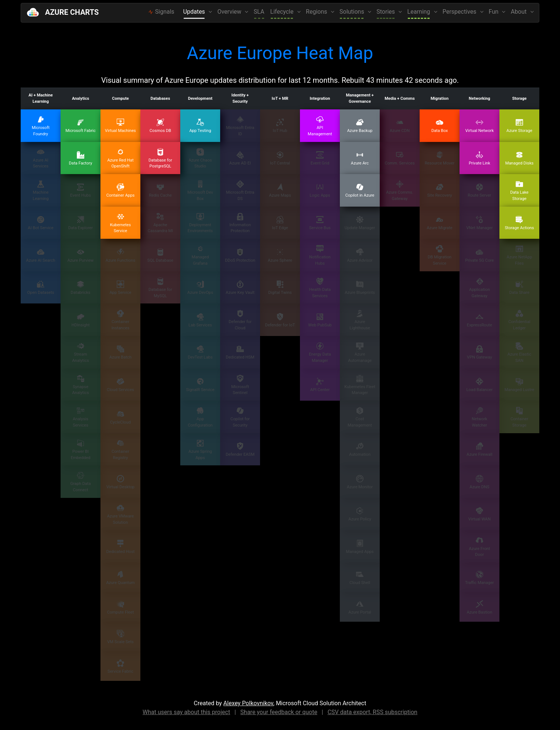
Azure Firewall (479, 450)
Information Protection (240, 223)
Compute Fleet (121, 607)
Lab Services (200, 320)
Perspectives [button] (460, 12)
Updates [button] (195, 12)
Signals (161, 12)
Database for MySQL (160, 288)
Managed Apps (360, 547)
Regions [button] (317, 12)
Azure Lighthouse (360, 320)
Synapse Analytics (81, 385)
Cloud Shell (360, 578)
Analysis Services (81, 417)
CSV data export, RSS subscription (373, 712)
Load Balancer (479, 385)
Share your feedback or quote (279, 712)
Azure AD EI (240, 158)
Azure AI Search (41, 256)
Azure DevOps (200, 288)
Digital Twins (280, 288)
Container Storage (519, 417)
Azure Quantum (120, 578)
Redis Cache (160, 191)
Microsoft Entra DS (240, 191)
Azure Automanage (360, 353)
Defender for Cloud (240, 320)
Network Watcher (479, 417)
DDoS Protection (240, 256)
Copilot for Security (240, 417)
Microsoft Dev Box (200, 191)
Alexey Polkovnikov (248, 703)
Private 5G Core (479, 256)
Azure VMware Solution (120, 515)
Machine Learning (40, 191)
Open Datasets (40, 288)
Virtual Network (479, 126)
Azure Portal (360, 607)
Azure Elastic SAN (520, 353)
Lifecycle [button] (283, 12)
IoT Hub (280, 126)
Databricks (80, 288)
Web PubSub (320, 320)
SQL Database (160, 256)
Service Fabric (120, 667)
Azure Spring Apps (200, 450)
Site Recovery (439, 191)
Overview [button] (230, 12)
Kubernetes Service (121, 223)
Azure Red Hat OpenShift (120, 159)
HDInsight (80, 320)
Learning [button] (420, 12)
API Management (320, 126)
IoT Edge (280, 223)
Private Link (479, 158)
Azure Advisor (360, 256)
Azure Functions (120, 256)
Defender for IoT (280, 320)
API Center (320, 385)
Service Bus (320, 223)
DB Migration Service (440, 255)
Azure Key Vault (240, 288)
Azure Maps (280, 191)
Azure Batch (120, 352)
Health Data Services (320, 288)
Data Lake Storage (519, 191)
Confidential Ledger (519, 320)
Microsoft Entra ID (240, 126)
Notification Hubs (320, 255)
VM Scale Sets (120, 637)
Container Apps (121, 191)
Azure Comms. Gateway (399, 191)
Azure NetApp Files (520, 255)
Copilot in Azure (360, 191)
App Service (120, 288)
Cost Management (360, 417)
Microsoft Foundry (41, 126)
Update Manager (360, 223)
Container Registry (120, 450)
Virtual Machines (120, 126)
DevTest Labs (200, 352)
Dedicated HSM (240, 352)
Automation (360, 450)
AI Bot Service (40, 223)
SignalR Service (200, 385)
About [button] (520, 12)
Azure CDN (400, 126)
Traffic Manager (479, 578)
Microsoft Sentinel (240, 385)
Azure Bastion (479, 607)
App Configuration (200, 417)
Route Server (479, 191)
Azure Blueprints (360, 288)
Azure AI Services (41, 159)
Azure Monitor (360, 482)
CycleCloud (120, 417)
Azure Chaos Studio (200, 159)
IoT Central (280, 158)
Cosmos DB (161, 126)
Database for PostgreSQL (160, 159)
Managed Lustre (519, 385)
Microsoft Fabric (81, 126)
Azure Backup (360, 126)
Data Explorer (81, 223)
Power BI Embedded (80, 450)
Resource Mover (440, 158)
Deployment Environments (200, 223)
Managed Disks (520, 158)
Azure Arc (360, 158)
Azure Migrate (440, 223)
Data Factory (80, 158)
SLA (259, 12)
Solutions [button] (353, 12)
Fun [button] (494, 12)
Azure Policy (360, 514)
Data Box (440, 126)
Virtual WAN (479, 514)
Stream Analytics (81, 353)
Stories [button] (386, 12)
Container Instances (120, 320)
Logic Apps (320, 191)
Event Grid (320, 158)
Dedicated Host (121, 547)
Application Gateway (479, 288)
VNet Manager (479, 223)
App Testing (200, 126)
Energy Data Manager (320, 353)
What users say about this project (186, 712)
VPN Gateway (479, 352)
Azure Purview (80, 256)
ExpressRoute (479, 320)
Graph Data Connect (81, 482)
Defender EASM (240, 450)
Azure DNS (479, 482)
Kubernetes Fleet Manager (360, 385)
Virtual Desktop (120, 482)
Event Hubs (81, 191)
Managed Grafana (200, 255)
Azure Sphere (280, 256)
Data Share (519, 288)
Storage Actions (519, 223)
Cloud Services (120, 385)
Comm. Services (399, 158)
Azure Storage (519, 126)
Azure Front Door (479, 547)
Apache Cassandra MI (161, 223)
